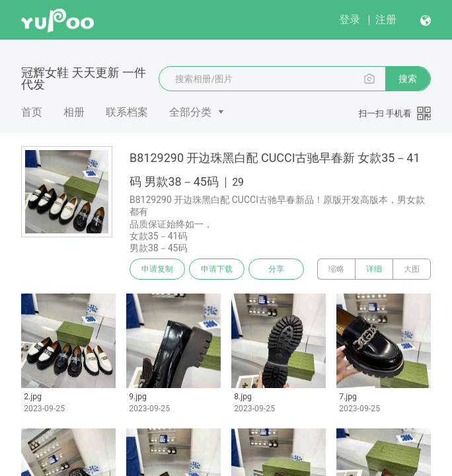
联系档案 (127, 112)
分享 (276, 269)
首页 (32, 112)
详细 (374, 269)
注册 (386, 20)
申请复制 (157, 269)
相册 (74, 112)
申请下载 (217, 269)
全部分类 (190, 112)
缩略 (336, 269)
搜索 (408, 79)
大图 (412, 269)
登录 (350, 20)
